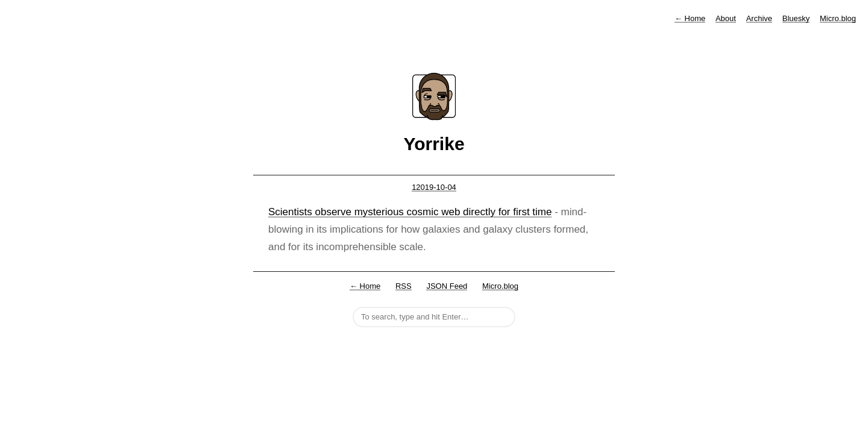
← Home (365, 286)
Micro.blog (838, 18)
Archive (759, 18)
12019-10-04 (434, 187)
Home (690, 18)
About (726, 18)
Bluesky (796, 18)
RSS (404, 286)
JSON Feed (447, 286)
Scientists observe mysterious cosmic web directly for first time (410, 212)
